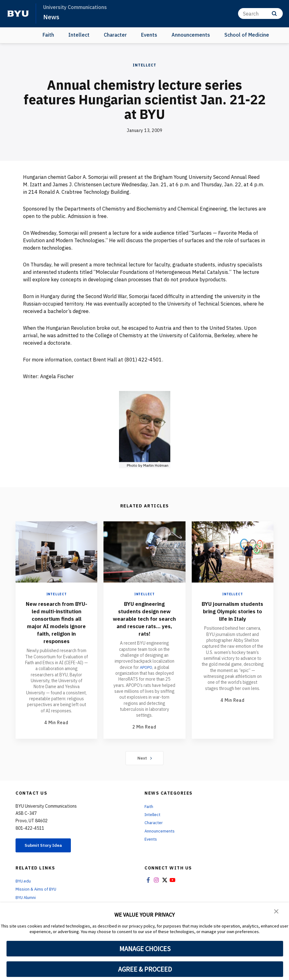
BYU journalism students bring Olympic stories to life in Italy (233, 615)
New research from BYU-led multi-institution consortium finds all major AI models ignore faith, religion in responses (57, 626)
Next (145, 761)
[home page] (18, 14)
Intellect (79, 35)
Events (149, 35)
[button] (277, 911)
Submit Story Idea (48, 849)
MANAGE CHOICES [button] (145, 949)
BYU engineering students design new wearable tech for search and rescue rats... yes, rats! (144, 618)
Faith (48, 35)
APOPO (146, 667)
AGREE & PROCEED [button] (145, 969)
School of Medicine (247, 35)
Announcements (191, 35)
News (52, 17)
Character (115, 35)
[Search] (260, 14)
